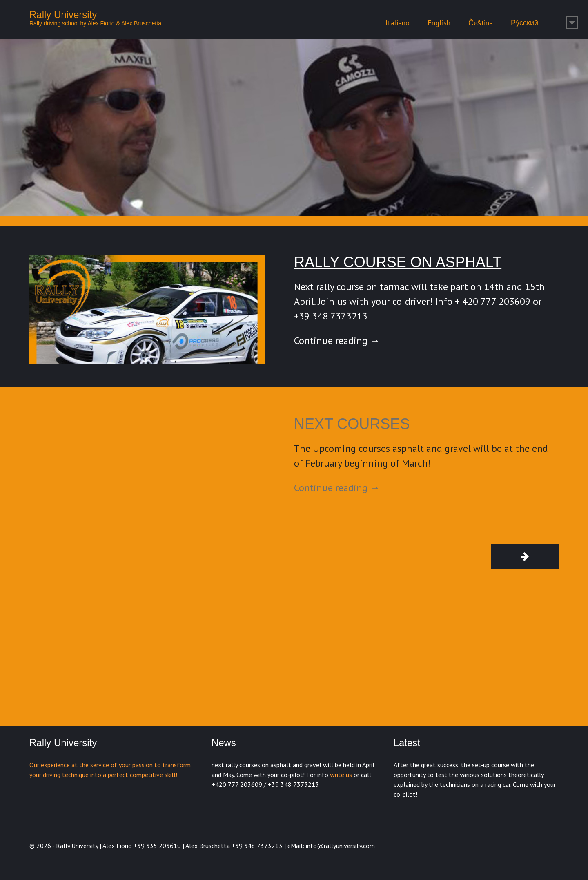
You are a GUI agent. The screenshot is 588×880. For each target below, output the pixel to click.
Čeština (481, 23)
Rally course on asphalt (398, 262)
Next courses (352, 424)
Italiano (398, 23)
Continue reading (337, 341)
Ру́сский (525, 23)
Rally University (63, 15)
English (439, 23)
